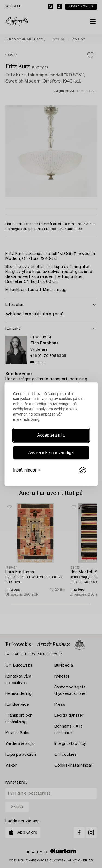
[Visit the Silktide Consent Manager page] (82, 470)
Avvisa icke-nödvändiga (51, 453)
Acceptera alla (51, 435)
